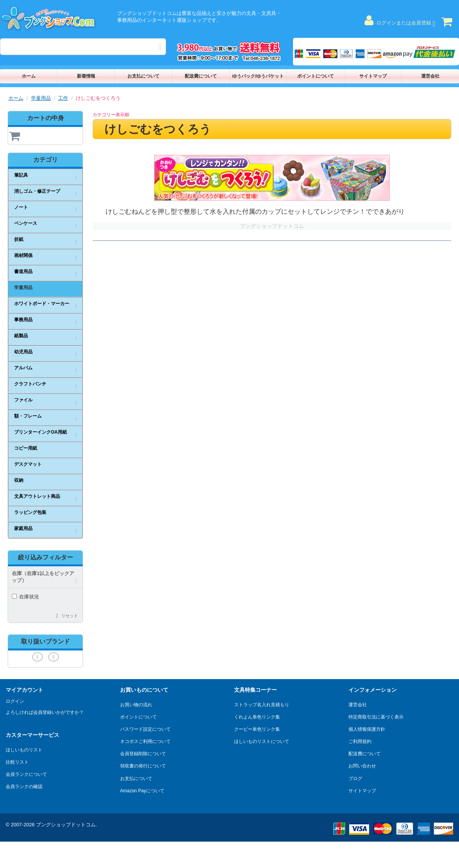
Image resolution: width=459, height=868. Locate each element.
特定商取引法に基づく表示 (376, 717)
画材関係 (23, 255)
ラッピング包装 (30, 512)
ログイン (15, 701)
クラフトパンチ (30, 384)
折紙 (19, 239)
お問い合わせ (362, 766)
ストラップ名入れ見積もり (262, 705)
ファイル (23, 400)
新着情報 (86, 76)
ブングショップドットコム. (67, 825)
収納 (19, 480)
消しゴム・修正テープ (37, 191)
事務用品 (23, 320)
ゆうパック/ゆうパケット (258, 76)
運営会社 (430, 76)
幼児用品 (23, 352)
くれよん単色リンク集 (257, 717)
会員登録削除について (143, 754)
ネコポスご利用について (145, 741)
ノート (21, 207)
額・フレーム (28, 416)
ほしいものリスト (24, 750)
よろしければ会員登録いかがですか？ (45, 712)
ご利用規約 (360, 741)
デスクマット (28, 464)
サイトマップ (373, 76)
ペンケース (26, 223)
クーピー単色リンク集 (257, 729)
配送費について (201, 76)
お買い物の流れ (136, 705)
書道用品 (23, 271)
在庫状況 (25, 597)
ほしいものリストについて (262, 741)
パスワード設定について (145, 729)
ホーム (29, 76)
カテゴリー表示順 (111, 115)
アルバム (23, 368)
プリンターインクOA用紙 (41, 432)
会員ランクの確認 (24, 787)
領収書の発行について (143, 766)
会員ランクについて (26, 774)
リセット (70, 616)
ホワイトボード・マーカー (42, 304)
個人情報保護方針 (367, 729)
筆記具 (21, 175)
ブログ (355, 779)
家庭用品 (23, 528)
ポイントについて (316, 76)
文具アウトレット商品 (37, 496)
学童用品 (41, 98)
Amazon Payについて (142, 791)
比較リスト (17, 762)
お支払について (143, 76)
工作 (63, 98)
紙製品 (21, 336)
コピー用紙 (26, 448)
